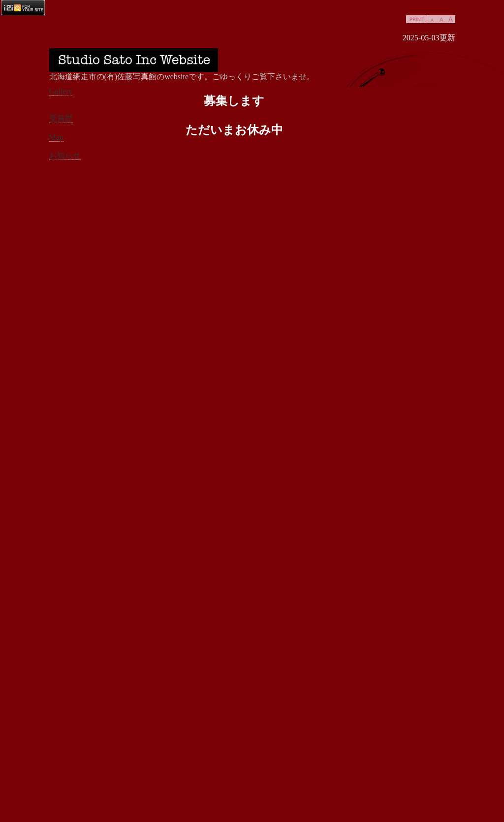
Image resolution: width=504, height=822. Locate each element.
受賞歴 (61, 118)
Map (56, 137)
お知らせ (65, 155)
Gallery (61, 91)
